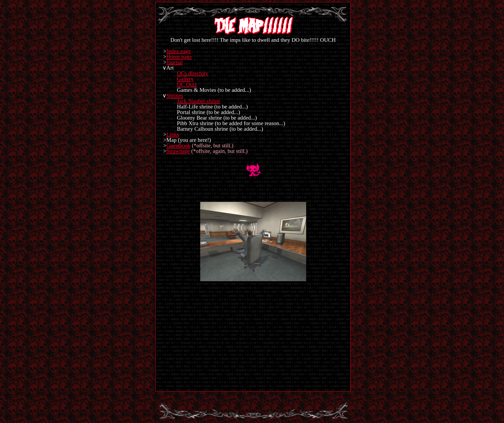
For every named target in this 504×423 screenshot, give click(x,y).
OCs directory (193, 73)
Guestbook (178, 145)
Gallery (185, 79)
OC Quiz (187, 84)
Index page (179, 51)
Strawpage (178, 151)
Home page (179, 57)
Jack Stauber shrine (199, 101)
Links (173, 134)
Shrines (175, 95)
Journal (175, 62)
